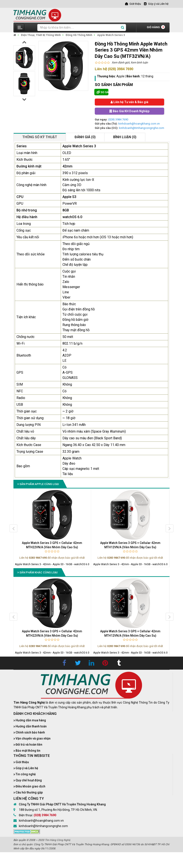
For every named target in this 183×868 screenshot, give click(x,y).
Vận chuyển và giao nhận (33, 738)
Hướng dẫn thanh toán (31, 726)
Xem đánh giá (120, 62)
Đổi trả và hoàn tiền (29, 745)
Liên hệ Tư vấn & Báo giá (129, 102)
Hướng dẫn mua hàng (31, 720)
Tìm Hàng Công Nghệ (57, 840)
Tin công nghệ (26, 774)
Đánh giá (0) (85, 137)
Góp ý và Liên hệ (27, 768)
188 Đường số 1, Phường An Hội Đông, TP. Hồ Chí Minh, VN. (58, 810)
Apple (120, 76)
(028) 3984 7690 (118, 119)
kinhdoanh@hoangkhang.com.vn (139, 124)
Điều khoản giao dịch (30, 786)
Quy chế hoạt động (29, 780)
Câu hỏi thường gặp (29, 792)
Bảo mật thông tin (28, 751)
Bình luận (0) (125, 137)
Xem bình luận (139, 62)
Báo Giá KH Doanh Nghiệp (129, 111)
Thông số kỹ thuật (40, 137)
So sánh (103, 92)
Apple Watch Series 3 (111, 35)
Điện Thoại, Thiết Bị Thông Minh (41, 35)
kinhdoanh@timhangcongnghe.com (142, 128)
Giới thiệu (22, 762)
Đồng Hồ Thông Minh (79, 35)
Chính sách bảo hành (30, 732)
